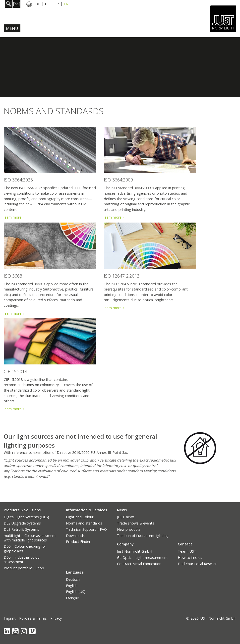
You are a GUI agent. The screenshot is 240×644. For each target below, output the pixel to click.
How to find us (190, 557)
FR (57, 4)
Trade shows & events (136, 523)
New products (129, 529)
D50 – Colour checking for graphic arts (25, 549)
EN (66, 4)
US (47, 4)
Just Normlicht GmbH (135, 551)
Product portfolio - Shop (24, 568)
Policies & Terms (33, 618)
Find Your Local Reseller (197, 564)
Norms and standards (84, 523)
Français (73, 598)
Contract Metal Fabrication (139, 564)
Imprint (10, 618)
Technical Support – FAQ (86, 529)
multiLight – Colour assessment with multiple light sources (30, 538)
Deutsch (73, 579)
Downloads (75, 536)
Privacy (56, 618)
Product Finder (78, 542)
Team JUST (187, 551)
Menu (12, 28)
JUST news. (126, 517)
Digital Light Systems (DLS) (26, 517)
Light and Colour (80, 517)
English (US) (76, 592)
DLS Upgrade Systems (22, 523)
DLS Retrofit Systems (21, 529)
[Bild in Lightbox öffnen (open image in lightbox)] (200, 448)
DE (38, 4)
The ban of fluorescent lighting (142, 536)
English (72, 586)
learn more (13, 217)
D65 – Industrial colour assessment (22, 560)
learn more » (114, 217)
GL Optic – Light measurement (142, 557)
